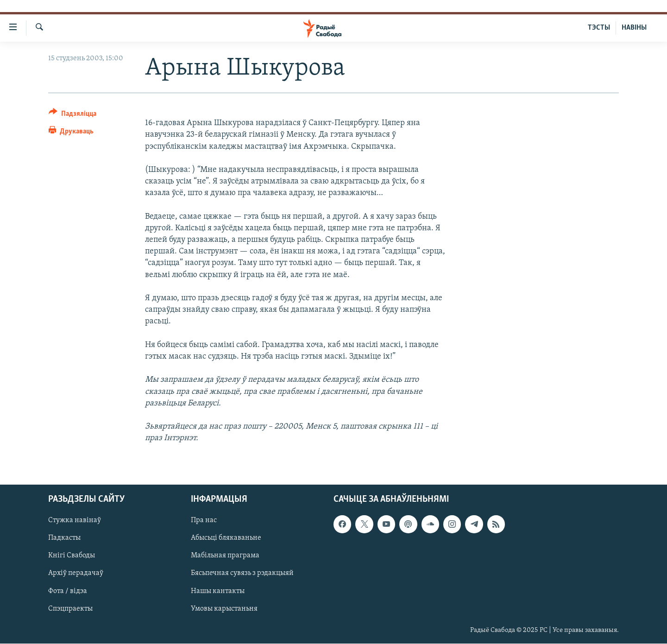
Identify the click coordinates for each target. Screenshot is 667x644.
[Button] (72, 115)
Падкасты (64, 538)
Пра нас (204, 521)
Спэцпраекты (70, 609)
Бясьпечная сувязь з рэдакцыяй (242, 574)
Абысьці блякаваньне (226, 538)
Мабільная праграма (225, 556)
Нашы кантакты (218, 591)
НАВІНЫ (634, 28)
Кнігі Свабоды (72, 556)
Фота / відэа (68, 591)
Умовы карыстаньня (224, 609)
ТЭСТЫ (599, 28)
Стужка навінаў (75, 521)
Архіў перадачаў (76, 574)
